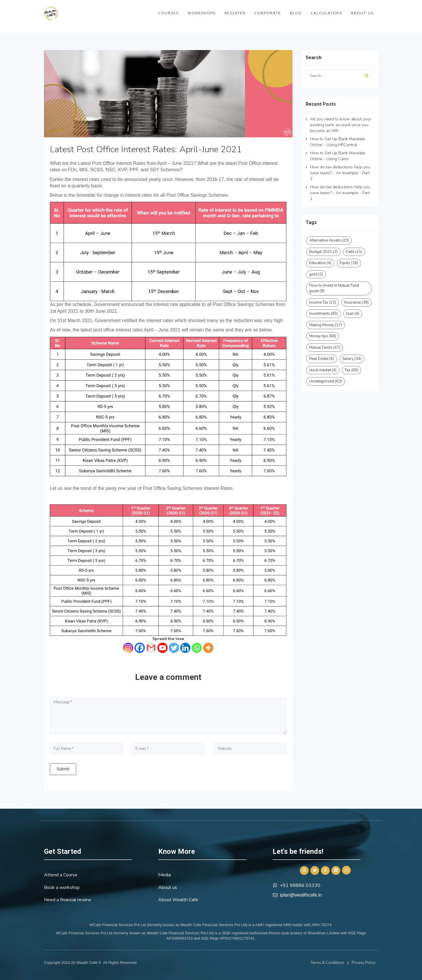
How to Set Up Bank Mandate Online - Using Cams (338, 156)
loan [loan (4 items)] (353, 314)
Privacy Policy (364, 963)
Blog (296, 13)
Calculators (326, 13)
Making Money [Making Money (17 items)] (326, 325)
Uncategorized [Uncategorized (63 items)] (326, 381)
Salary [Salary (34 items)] (352, 359)
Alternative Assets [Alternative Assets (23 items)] (329, 240)
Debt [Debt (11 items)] (354, 252)
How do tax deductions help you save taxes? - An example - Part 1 (340, 193)
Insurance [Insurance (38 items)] (357, 302)
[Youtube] (162, 648)
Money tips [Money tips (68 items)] (323, 336)
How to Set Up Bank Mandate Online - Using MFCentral (338, 142)
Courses (169, 13)
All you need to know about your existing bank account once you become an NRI (341, 125)
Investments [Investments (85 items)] (324, 314)
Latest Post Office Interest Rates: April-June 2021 (146, 149)
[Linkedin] (185, 648)
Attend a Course (61, 875)
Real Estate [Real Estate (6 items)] (322, 359)
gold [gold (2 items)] (316, 274)
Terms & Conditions (327, 963)
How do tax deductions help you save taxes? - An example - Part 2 (340, 173)
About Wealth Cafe (178, 900)
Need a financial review (68, 900)
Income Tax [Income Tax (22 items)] (323, 302)
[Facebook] (140, 648)
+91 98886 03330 (300, 885)
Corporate (268, 13)
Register (235, 13)
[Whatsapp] (197, 648)
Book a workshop (62, 887)
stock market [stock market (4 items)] (323, 370)
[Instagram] (128, 648)
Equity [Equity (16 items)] (349, 263)
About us (362, 13)
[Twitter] (174, 648)
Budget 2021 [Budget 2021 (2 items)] (323, 252)
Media (165, 875)
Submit (63, 769)
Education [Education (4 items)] (320, 263)
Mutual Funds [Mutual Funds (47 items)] (325, 348)
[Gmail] (151, 648)
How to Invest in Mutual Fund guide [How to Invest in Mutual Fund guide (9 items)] (334, 288)
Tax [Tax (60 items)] (352, 370)
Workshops (202, 13)
